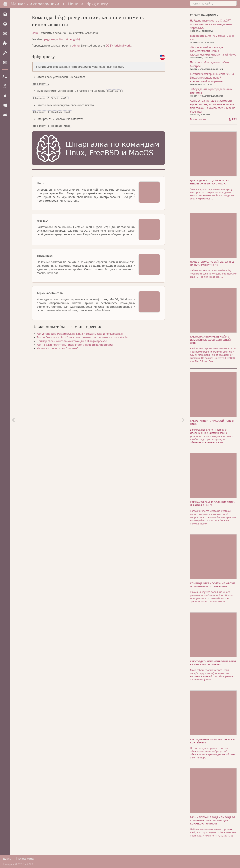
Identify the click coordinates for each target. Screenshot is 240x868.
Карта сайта (24, 857)
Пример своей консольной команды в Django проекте (73, 343)
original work (123, 49)
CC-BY (109, 49)
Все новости (198, 119)
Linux (73, 4)
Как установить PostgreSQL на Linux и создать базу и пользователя (82, 335)
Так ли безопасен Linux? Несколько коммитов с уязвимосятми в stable (84, 339)
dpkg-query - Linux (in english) (61, 43)
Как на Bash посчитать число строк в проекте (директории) (77, 346)
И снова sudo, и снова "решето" (59, 350)
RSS (233, 119)
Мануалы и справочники (35, 4)
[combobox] (213, 3)
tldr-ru (76, 49)
